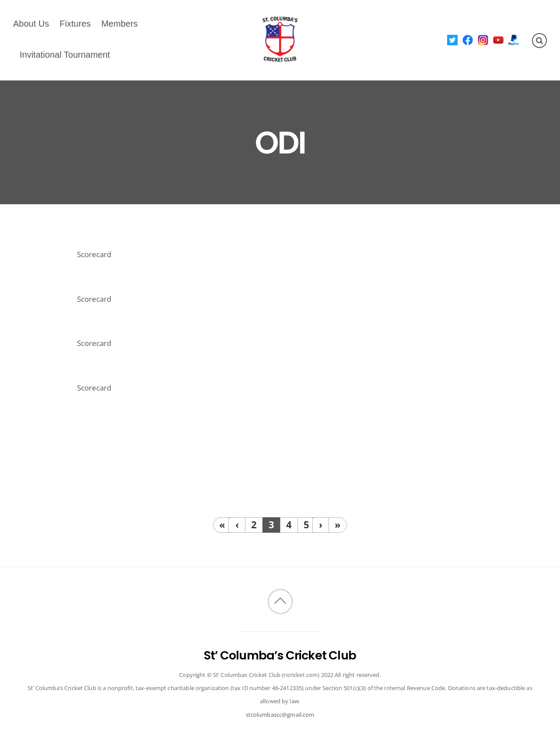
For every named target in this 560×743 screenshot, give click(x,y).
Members (119, 24)
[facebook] (468, 40)
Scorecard (94, 254)
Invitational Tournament (65, 55)
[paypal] (514, 40)
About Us (31, 24)
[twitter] (453, 40)
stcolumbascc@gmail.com (280, 715)
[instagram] (483, 40)
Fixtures (75, 24)
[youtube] (499, 40)
